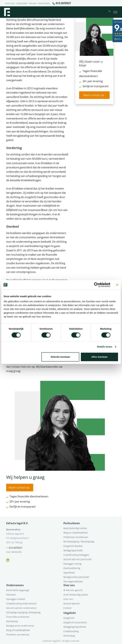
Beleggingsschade (73, 550)
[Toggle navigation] (115, 12)
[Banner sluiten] (117, 285)
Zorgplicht (69, 618)
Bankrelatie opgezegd (18, 590)
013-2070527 (62, 3)
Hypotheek (69, 573)
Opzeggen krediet (16, 599)
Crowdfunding (71, 631)
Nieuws (33, 3)
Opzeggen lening (72, 564)
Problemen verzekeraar (76, 537)
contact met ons (21, 367)
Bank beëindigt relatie (75, 528)
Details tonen (105, 347)
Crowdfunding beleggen (76, 555)
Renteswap (12, 621)
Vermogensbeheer (73, 581)
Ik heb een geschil (73, 590)
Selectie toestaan (60, 357)
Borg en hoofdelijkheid (75, 533)
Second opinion (72, 603)
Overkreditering (72, 568)
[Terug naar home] (7, 12)
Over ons (10, 3)
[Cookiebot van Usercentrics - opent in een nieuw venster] (96, 285)
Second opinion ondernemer (21, 608)
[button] (109, 12)
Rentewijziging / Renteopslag (79, 542)
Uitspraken (22, 3)
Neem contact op (94, 95)
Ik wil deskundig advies (76, 595)
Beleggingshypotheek (75, 627)
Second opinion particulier (78, 559)
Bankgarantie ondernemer (20, 626)
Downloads (44, 3)
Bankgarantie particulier (76, 577)
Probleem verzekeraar (18, 635)
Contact (67, 608)
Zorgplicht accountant (75, 622)
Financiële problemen (18, 617)
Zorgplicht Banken (73, 546)
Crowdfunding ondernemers (21, 603)
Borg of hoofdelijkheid (18, 630)
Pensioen (11, 595)
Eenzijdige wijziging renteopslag (23, 612)
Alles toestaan (99, 357)
